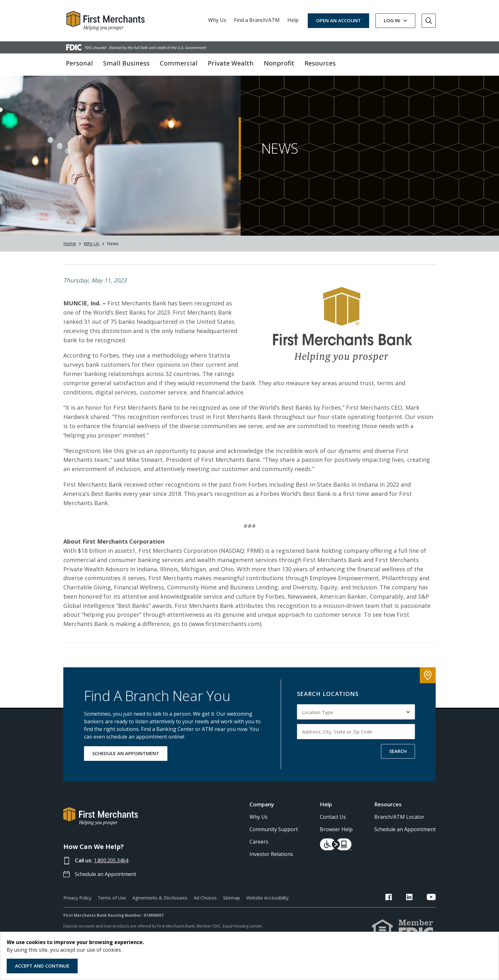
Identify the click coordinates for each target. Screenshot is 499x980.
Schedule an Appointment (108, 888)
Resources (388, 818)
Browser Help (336, 844)
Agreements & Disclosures (160, 912)
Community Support (274, 844)
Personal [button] (79, 63)
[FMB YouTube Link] (431, 912)
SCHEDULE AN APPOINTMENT (126, 767)
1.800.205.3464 (113, 875)
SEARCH (398, 765)
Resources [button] (320, 63)
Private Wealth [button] (231, 63)
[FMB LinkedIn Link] (417, 912)
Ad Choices (205, 912)
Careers (259, 856)
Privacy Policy (77, 912)
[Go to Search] (429, 21)
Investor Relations (271, 868)
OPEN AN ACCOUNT (338, 20)
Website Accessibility (267, 912)
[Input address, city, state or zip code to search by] (356, 746)
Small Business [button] (126, 63)
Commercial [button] (179, 63)
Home (70, 258)
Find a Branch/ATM (257, 20)
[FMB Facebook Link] (404, 912)
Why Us (217, 20)
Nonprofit (279, 63)
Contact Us (333, 831)
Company (262, 818)
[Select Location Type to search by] (356, 726)
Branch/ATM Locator (399, 831)
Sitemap (232, 912)
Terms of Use (112, 912)
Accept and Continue (42, 966)
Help (293, 20)
